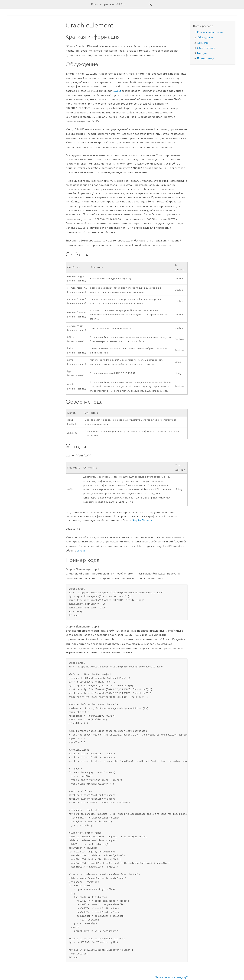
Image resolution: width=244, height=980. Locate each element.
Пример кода (205, 58)
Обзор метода (206, 48)
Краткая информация (210, 32)
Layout (117, 90)
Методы (202, 53)
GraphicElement (142, 519)
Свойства (203, 43)
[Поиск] (150, 4)
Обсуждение (205, 38)
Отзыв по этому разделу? (171, 974)
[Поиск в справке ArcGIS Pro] (119, 4)
